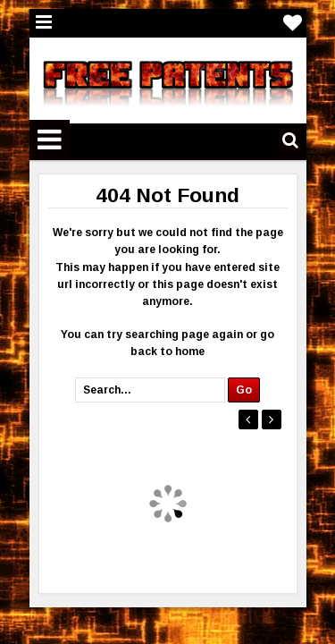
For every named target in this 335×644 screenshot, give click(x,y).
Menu (44, 23)
